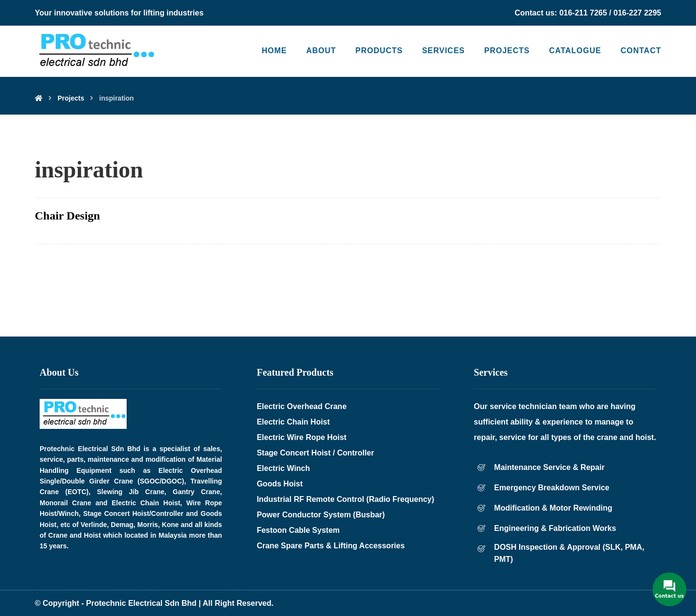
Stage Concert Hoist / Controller (315, 453)
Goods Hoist (280, 484)
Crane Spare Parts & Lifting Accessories (331, 546)
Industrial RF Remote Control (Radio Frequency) (345, 499)
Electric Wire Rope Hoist (302, 437)
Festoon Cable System (298, 530)
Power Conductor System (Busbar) (321, 515)
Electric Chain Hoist (293, 422)
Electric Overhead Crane (302, 406)
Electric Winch (283, 468)
